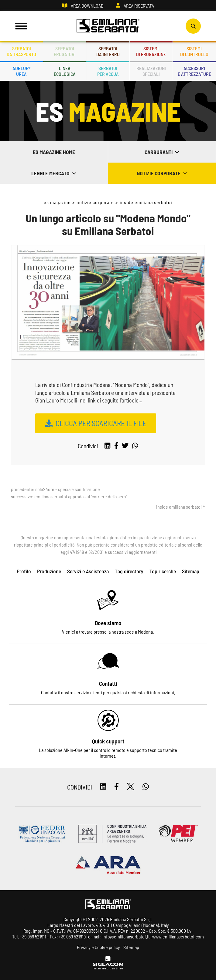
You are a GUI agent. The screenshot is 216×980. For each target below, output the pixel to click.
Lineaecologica (65, 71)
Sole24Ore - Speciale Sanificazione (68, 489)
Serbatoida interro (108, 51)
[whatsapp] (135, 446)
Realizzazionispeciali (151, 71)
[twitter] (125, 446)
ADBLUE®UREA (21, 71)
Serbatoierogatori (65, 51)
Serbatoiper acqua (108, 71)
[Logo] (108, 26)
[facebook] (116, 446)
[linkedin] (107, 446)
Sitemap (131, 947)
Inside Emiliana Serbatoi (146, 202)
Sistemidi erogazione (151, 51)
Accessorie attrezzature (194, 71)
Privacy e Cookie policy (98, 947)
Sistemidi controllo (194, 51)
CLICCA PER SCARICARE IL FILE (101, 423)
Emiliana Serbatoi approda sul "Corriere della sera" (81, 496)
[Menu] (21, 26)
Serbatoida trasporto (21, 51)
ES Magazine (57, 202)
